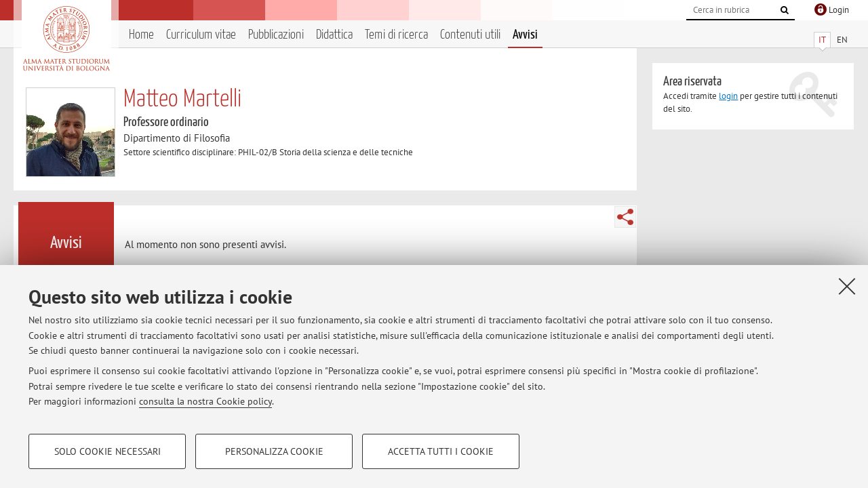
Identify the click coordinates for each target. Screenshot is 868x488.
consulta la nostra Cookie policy (205, 401)
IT (822, 40)
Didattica (334, 35)
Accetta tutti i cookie (441, 451)
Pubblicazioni (276, 35)
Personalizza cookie (274, 451)
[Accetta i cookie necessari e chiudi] (847, 286)
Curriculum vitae (201, 35)
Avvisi (525, 35)
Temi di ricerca (396, 35)
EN (842, 40)
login (728, 96)
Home (141, 35)
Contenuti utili (470, 35)
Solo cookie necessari (107, 451)
